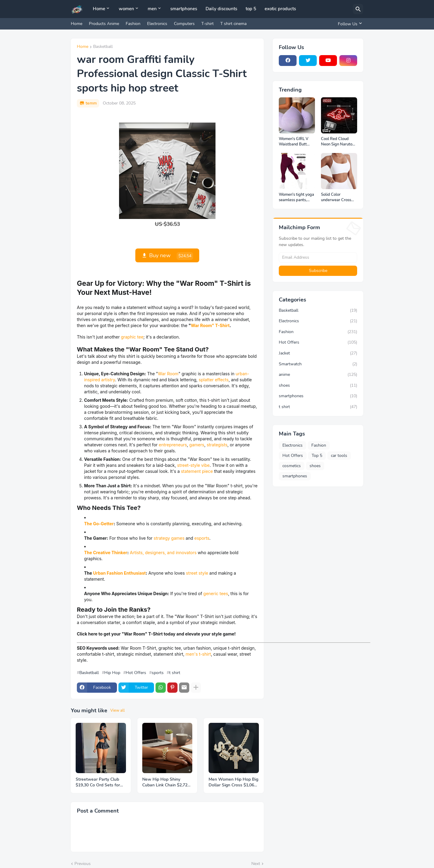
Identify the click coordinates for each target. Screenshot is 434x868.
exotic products (280, 9)
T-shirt (208, 24)
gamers (197, 445)
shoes (318, 386)
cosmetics (292, 466)
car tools (339, 456)
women (126, 9)
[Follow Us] (349, 24)
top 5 (251, 9)
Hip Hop (112, 673)
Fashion (133, 24)
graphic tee (132, 337)
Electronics (157, 24)
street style (197, 573)
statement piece (197, 471)
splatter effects (214, 380)
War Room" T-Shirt (210, 325)
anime (318, 375)
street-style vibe (193, 465)
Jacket (318, 353)
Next (256, 864)
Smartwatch (318, 364)
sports (158, 673)
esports (202, 538)
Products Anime (104, 24)
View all (118, 710)
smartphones (184, 9)
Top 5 (317, 456)
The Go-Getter (99, 524)
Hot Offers (136, 673)
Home (99, 9)
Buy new (171, 256)
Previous (83, 864)
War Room (168, 374)
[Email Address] (318, 258)
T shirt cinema (233, 24)
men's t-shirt (198, 654)
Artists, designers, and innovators (163, 553)
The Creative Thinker (106, 553)
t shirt (175, 673)
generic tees (216, 593)
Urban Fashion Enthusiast (120, 573)
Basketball (103, 47)
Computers (184, 24)
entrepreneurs (173, 445)
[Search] (358, 9)
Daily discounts (221, 9)
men (152, 9)
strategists (217, 445)
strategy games (169, 538)
